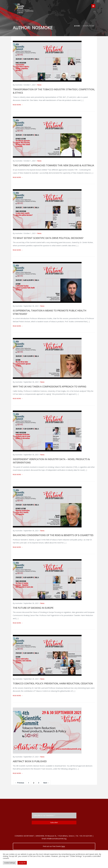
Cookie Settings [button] (10, 863)
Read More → (18, 105)
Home (77, 26)
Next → (46, 783)
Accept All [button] (22, 863)
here (63, 846)
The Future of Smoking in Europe (33, 608)
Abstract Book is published (30, 761)
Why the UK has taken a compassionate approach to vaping (50, 387)
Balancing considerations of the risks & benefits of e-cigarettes (53, 535)
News (39, 85)
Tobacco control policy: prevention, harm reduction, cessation (53, 683)
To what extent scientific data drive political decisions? (48, 238)
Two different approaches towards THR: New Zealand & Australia (53, 165)
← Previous (19, 783)
